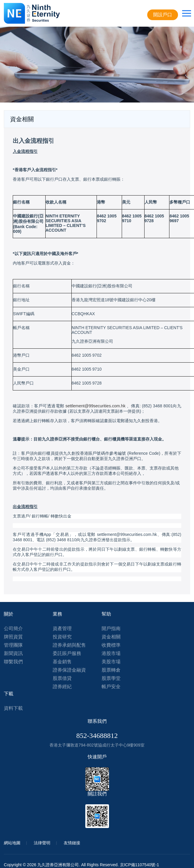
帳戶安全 (111, 687)
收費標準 (111, 645)
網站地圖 (12, 843)
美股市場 (111, 662)
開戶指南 (111, 628)
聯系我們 (97, 721)
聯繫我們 (13, 662)
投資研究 (62, 637)
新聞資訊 (13, 653)
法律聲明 (42, 843)
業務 (57, 614)
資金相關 (111, 637)
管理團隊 (13, 645)
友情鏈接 (72, 843)
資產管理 (62, 628)
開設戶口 (163, 15)
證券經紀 (62, 687)
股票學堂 (111, 678)
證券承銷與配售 (69, 645)
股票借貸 (62, 678)
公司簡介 (13, 628)
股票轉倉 (111, 670)
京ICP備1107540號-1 (140, 865)
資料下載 (13, 708)
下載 (9, 694)
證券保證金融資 (69, 670)
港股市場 (111, 653)
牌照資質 (13, 637)
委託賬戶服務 (67, 653)
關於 (9, 614)
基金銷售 (62, 662)
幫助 (106, 614)
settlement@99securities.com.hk (96, 406)
